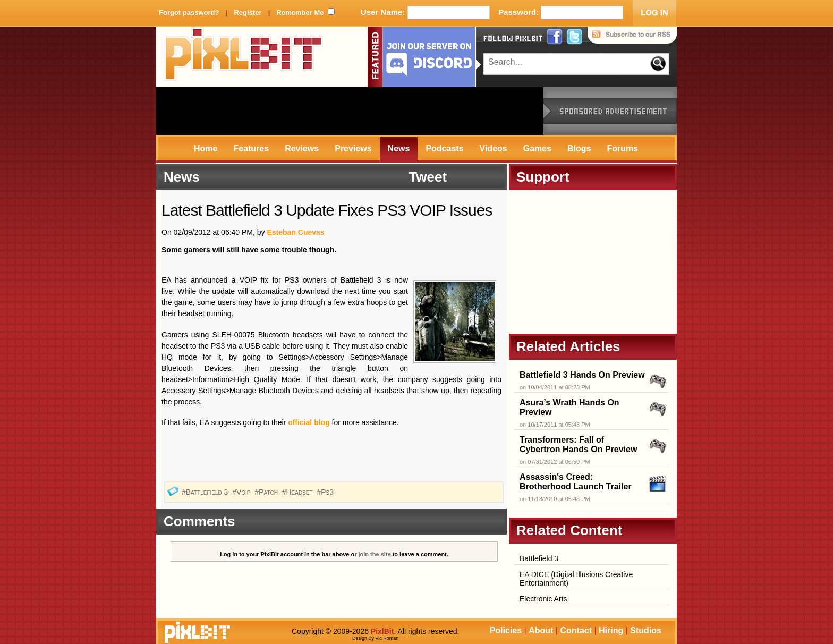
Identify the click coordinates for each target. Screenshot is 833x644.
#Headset (299, 492)
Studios (646, 630)
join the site (375, 554)
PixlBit (244, 57)
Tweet (428, 177)
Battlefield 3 (539, 558)
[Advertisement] (350, 111)
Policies (506, 630)
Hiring (611, 630)
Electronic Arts (543, 599)
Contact (576, 630)
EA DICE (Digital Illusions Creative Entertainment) (576, 579)
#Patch (267, 492)
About (541, 630)
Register (248, 12)
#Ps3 (326, 492)
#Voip (242, 492)
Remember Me (300, 12)
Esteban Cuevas (295, 232)
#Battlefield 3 (206, 492)
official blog (309, 422)
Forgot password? (189, 12)
